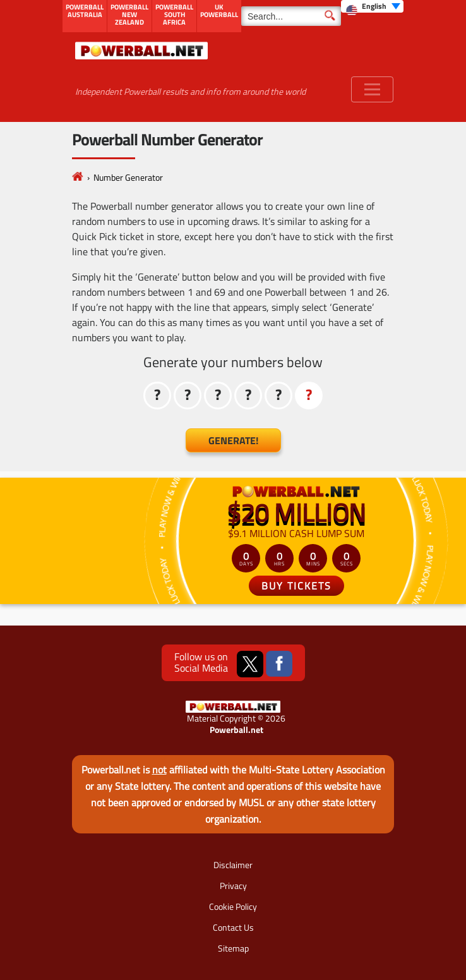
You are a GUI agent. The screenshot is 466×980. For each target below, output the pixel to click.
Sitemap (233, 948)
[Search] (291, 16)
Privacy (233, 886)
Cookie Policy (233, 906)
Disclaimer (233, 865)
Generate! (233, 440)
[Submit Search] (330, 15)
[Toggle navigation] (372, 89)
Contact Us (233, 927)
